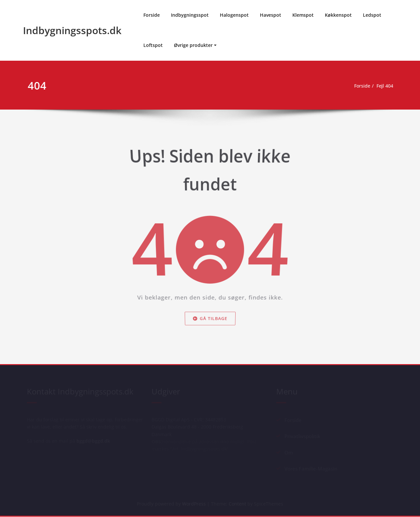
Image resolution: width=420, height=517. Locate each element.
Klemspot (303, 15)
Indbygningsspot (190, 15)
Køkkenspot (338, 15)
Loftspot (153, 45)
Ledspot (372, 15)
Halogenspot (234, 15)
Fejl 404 (386, 86)
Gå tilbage (210, 324)
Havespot (271, 15)
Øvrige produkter (193, 45)
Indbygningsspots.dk (72, 30)
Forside (152, 15)
